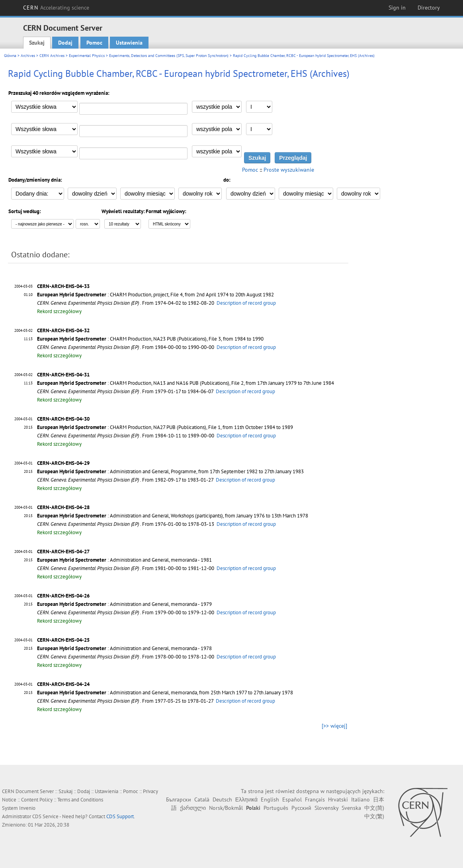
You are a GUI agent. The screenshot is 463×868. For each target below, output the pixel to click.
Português (276, 808)
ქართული (193, 808)
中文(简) (374, 808)
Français (315, 799)
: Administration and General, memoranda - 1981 (124, 560)
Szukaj (37, 43)
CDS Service (45, 816)
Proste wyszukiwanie (289, 170)
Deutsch (222, 799)
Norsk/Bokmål (226, 808)
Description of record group (246, 303)
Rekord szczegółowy (59, 311)
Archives (28, 56)
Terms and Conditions (80, 800)
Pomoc (94, 43)
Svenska (351, 808)
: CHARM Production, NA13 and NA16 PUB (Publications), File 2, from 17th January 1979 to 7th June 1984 (186, 383)
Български (179, 799)
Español (292, 799)
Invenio (27, 808)
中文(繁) (374, 816)
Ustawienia (129, 43)
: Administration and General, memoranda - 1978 (124, 648)
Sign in (397, 8)
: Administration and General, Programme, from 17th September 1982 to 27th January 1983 (170, 471)
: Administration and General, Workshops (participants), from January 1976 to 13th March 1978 (173, 516)
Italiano (360, 799)
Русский (301, 808)
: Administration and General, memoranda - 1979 (124, 604)
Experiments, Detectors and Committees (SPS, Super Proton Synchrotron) (169, 56)
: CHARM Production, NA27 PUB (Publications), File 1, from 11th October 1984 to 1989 (165, 427)
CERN (56, 8)
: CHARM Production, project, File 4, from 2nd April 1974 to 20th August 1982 (155, 295)
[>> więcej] (334, 726)
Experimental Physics (87, 56)
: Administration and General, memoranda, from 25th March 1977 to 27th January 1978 (165, 693)
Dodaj (65, 43)
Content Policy (37, 800)
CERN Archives (52, 56)
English (270, 799)
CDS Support (120, 816)
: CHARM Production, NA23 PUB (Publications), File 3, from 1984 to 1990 (150, 339)
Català (202, 799)
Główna (10, 56)
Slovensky (326, 808)
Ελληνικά (246, 799)
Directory (429, 8)
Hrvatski (338, 799)
